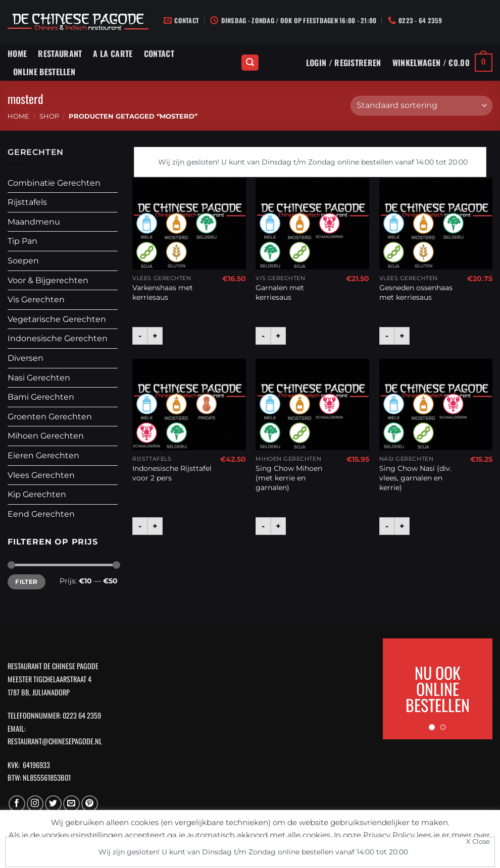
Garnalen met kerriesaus (280, 292)
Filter (26, 582)
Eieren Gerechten (43, 455)
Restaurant (60, 53)
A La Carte (113, 53)
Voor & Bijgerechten (48, 280)
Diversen (26, 358)
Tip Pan (22, 241)
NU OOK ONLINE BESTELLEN (438, 689)
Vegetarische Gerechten (57, 319)
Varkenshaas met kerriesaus (163, 292)
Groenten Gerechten (50, 417)
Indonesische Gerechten (58, 338)
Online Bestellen (44, 72)
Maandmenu (34, 222)
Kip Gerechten (37, 494)
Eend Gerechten (41, 514)
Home (17, 53)
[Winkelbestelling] (421, 106)
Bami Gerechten (41, 397)
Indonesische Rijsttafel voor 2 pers (172, 473)
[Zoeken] (250, 63)
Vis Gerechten (36, 300)
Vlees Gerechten (41, 475)
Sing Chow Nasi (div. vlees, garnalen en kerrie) (415, 478)
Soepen (23, 261)
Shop (49, 116)
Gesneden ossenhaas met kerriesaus (416, 292)
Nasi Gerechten (39, 378)
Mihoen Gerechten (46, 436)
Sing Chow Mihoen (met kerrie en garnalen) (289, 478)
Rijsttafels (27, 202)
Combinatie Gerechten (54, 183)
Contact (159, 53)
